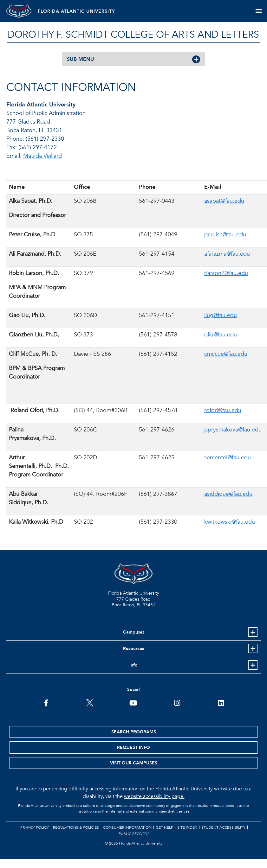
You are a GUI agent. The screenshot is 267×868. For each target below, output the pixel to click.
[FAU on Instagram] (177, 702)
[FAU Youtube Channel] (133, 702)
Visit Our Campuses (134, 763)
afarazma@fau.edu (227, 254)
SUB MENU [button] (81, 59)
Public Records (134, 834)
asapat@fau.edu (224, 201)
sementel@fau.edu (228, 458)
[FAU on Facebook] (46, 702)
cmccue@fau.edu (226, 354)
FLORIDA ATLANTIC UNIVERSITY (77, 11)
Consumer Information (127, 827)
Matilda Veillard (42, 156)
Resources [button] (133, 649)
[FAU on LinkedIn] (221, 702)
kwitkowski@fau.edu (230, 522)
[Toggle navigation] (259, 11)
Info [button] (133, 665)
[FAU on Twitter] (90, 702)
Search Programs (134, 732)
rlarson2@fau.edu (226, 273)
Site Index (187, 827)
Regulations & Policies (76, 827)
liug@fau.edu (221, 315)
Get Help (164, 827)
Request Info (133, 747)
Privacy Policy (35, 827)
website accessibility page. (154, 796)
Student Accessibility (223, 827)
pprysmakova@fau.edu (233, 430)
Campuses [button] (134, 632)
